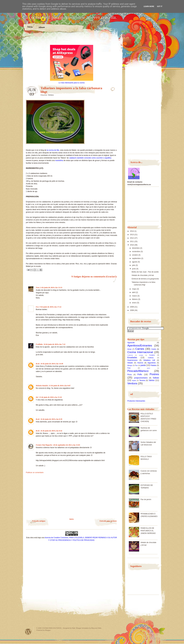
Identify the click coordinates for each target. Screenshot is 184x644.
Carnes (140, 349)
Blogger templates (82, 628)
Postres (154, 374)
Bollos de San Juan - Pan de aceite (145, 272)
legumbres (152, 363)
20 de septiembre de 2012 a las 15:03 (67, 445)
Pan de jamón (146, 499)
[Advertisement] (72, 40)
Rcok (38, 364)
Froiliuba (39, 344)
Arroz (129, 349)
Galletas (151, 358)
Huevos (140, 363)
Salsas (156, 378)
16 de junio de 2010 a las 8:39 (51, 419)
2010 (132, 245)
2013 (132, 235)
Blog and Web (96, 628)
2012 (132, 238)
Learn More (149, 6)
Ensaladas (132, 357)
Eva (37, 307)
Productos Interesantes (136, 401)
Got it (160, 6)
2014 (132, 231)
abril (134, 292)
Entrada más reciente (108, 521)
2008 (132, 310)
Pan (136, 365)
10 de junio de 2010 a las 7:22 (55, 344)
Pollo (140, 374)
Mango (130, 365)
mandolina (59, 160)
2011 (132, 241)
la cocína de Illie (53, 150)
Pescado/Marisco (138, 371)
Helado (130, 363)
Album (42, 27)
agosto (135, 262)
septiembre (137, 258)
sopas (134, 380)
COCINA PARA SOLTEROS (52, 628)
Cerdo (154, 349)
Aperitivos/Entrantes (140, 346)
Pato (129, 368)
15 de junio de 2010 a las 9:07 (60, 386)
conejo (141, 355)
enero (135, 303)
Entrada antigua (39, 521)
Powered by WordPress (28, 632)
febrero (135, 299)
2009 (132, 307)
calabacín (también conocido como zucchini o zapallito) (90, 158)
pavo (149, 368)
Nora (38, 288)
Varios (152, 380)
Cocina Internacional (140, 352)
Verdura (51, 95)
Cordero (152, 355)
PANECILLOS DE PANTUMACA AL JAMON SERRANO (148, 531)
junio (134, 269)
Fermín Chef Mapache (44, 445)
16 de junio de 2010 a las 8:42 (51, 431)
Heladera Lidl (149, 360)
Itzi (37, 397)
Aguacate (131, 343)
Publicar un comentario (35, 472)
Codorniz (130, 355)
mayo (134, 289)
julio (134, 265)
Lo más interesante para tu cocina (72, 83)
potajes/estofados (141, 378)
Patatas (153, 365)
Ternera (142, 380)
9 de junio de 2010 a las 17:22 (51, 307)
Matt (74, 628)
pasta (143, 365)
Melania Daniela (42, 386)
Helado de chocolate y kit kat (143, 275)
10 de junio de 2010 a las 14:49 (52, 364)
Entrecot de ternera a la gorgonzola (145, 279)
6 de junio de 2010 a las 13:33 (51, 288)
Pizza (129, 375)
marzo (135, 296)
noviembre (136, 252)
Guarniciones (132, 360)
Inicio (30, 27)
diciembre (136, 248)
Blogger (48, 630)
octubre (135, 255)
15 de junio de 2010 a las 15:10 (50, 397)
